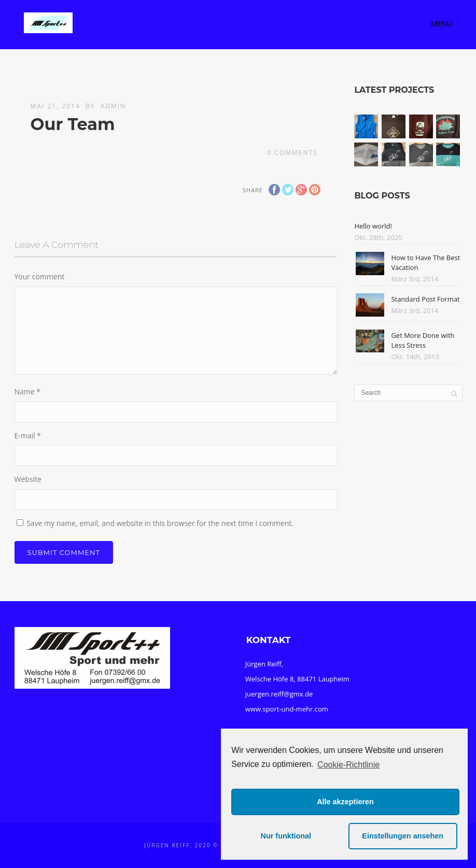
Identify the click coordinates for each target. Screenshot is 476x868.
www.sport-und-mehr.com (287, 709)
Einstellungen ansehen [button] (403, 836)
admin (113, 106)
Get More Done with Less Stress (423, 340)
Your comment (40, 276)
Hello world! (373, 226)
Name (28, 392)
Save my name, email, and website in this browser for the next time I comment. (160, 523)
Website (28, 479)
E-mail (28, 436)
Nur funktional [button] (286, 836)
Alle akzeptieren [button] (345, 802)
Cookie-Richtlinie (348, 765)
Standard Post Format (425, 299)
